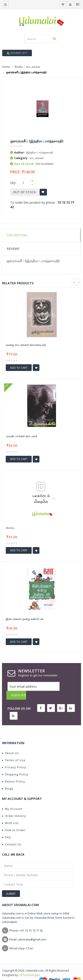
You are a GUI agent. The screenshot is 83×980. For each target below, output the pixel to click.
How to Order (14, 821)
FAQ (6, 828)
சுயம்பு (10, 528)
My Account (12, 800)
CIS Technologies (29, 966)
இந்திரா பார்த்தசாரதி (40, 152)
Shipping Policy (15, 765)
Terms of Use (14, 751)
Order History (14, 807)
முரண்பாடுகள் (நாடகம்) (21, 436)
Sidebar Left (17, 53)
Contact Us (12, 835)
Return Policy (14, 773)
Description (17, 235)
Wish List (10, 814)
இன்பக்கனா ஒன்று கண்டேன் (25, 619)
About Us (10, 744)
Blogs (8, 780)
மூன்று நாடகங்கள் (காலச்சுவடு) (26, 345)
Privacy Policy (14, 758)
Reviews (13, 249)
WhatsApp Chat (21, 939)
